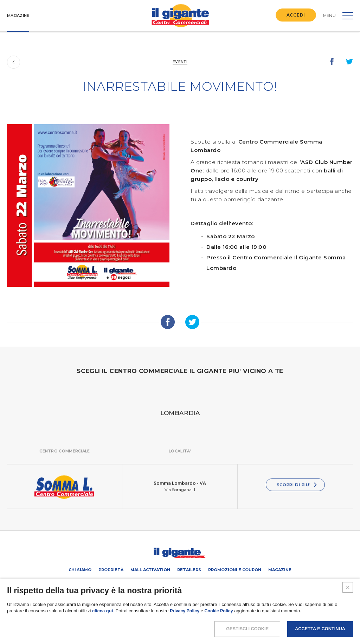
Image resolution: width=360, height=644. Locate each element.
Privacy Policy (185, 633)
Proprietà (111, 570)
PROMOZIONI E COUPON (235, 570)
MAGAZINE (18, 15)
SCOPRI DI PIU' (297, 493)
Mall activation (150, 570)
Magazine (280, 570)
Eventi (180, 62)
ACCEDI (296, 15)
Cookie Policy (221, 633)
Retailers (189, 570)
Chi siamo (80, 570)
